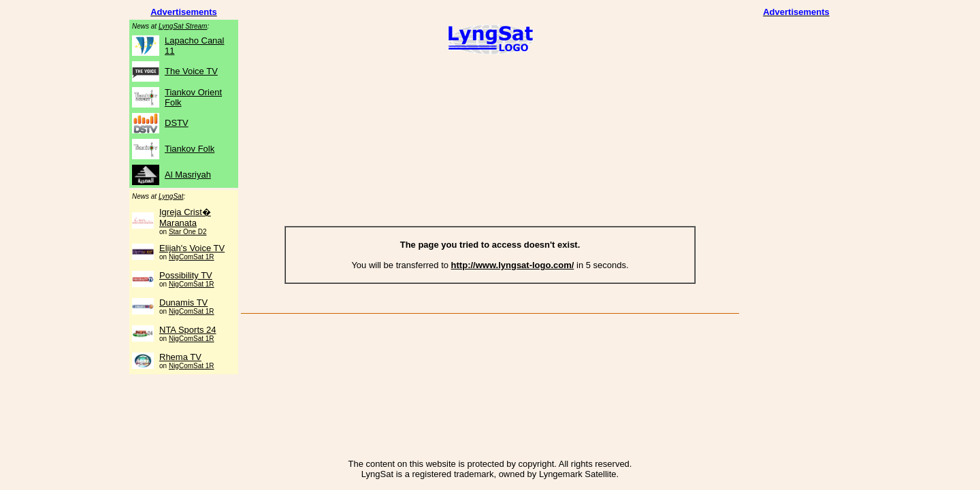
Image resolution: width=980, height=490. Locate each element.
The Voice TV (191, 71)
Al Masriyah (188, 175)
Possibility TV (186, 275)
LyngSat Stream (183, 26)
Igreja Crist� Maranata (185, 217)
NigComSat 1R (192, 257)
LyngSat (171, 196)
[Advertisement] (490, 104)
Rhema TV (180, 357)
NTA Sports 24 (188, 330)
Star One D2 (188, 232)
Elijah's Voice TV (192, 248)
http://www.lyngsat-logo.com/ (513, 265)
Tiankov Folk (190, 149)
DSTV (177, 123)
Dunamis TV (183, 303)
